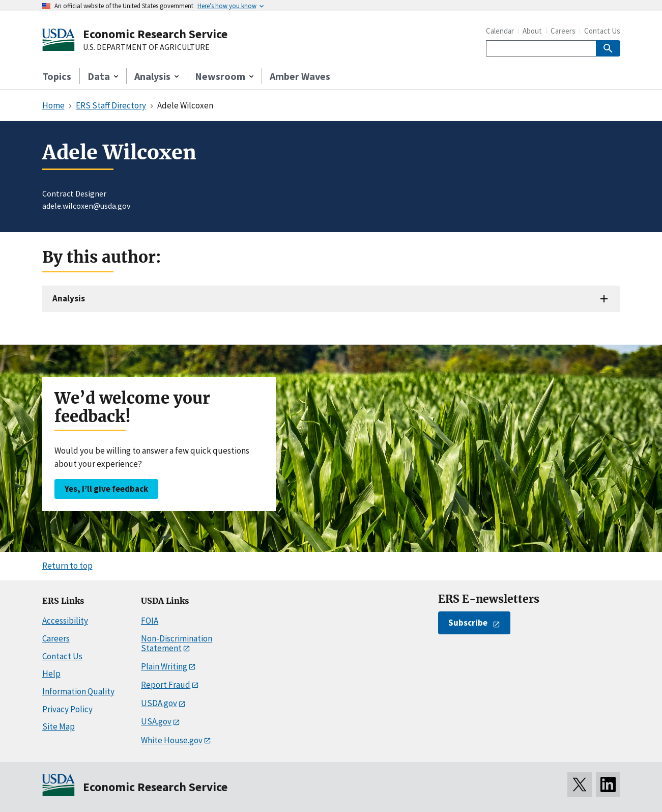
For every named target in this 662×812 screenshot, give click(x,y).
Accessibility (65, 621)
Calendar (500, 31)
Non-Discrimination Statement (177, 643)
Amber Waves (300, 76)
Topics (57, 76)
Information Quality (78, 691)
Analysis (69, 298)
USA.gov (156, 721)
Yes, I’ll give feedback (106, 489)
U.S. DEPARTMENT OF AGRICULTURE (146, 47)
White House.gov (172, 740)
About (532, 31)
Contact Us (602, 31)
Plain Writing (164, 666)
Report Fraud (166, 685)
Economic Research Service (155, 34)
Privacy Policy (67, 709)
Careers (563, 31)
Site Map (59, 726)
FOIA (150, 621)
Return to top (67, 566)
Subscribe (468, 623)
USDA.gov (159, 703)
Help (51, 674)
